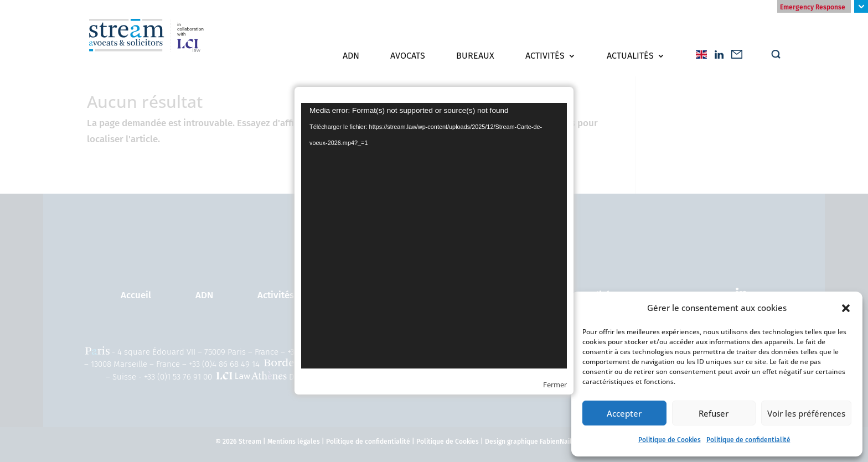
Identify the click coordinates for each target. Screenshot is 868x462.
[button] (846, 308)
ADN (351, 56)
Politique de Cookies (670, 440)
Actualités (630, 56)
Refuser (714, 413)
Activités (545, 56)
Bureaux (475, 56)
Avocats (408, 56)
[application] (434, 236)
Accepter (624, 413)
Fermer (555, 385)
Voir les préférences (806, 413)
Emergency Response (813, 7)
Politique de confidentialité (748, 440)
